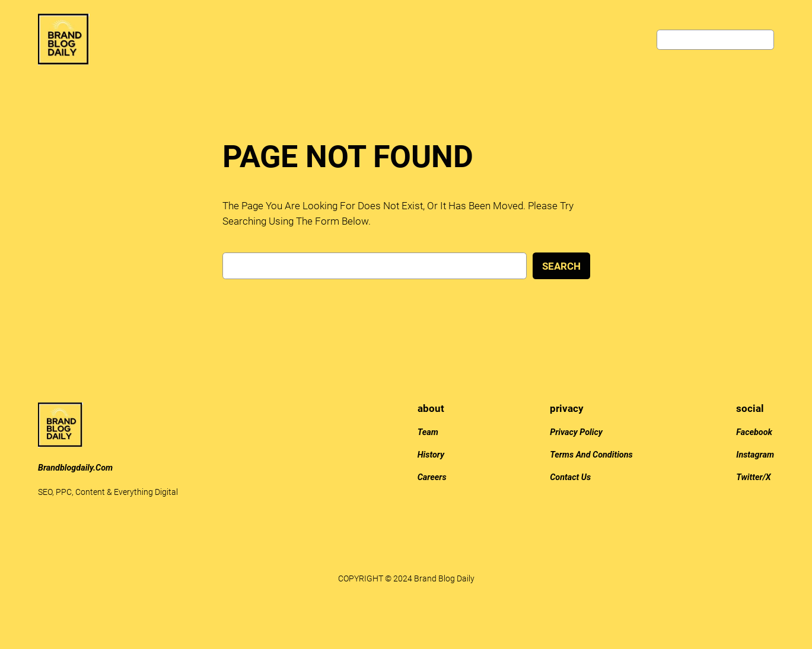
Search (561, 266)
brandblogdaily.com (75, 468)
